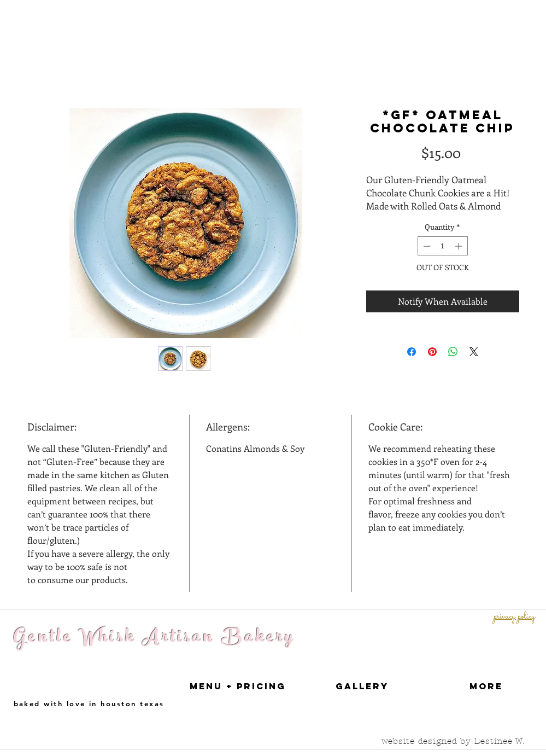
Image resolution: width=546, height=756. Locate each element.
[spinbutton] (442, 246)
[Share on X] (474, 352)
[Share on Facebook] (412, 352)
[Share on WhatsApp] (453, 352)
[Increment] (460, 246)
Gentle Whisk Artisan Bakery (155, 639)
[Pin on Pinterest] (432, 352)
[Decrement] (426, 246)
